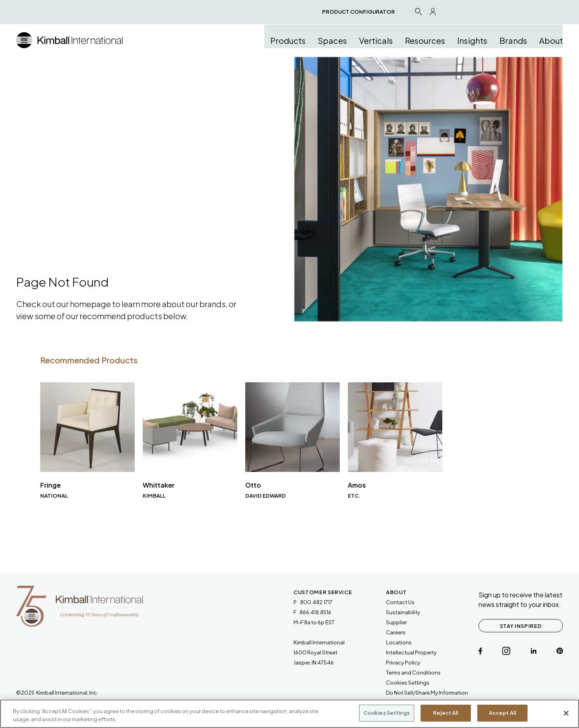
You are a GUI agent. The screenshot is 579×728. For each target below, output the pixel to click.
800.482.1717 (316, 602)
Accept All (502, 713)
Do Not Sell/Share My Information (427, 693)
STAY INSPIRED (521, 626)
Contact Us (400, 602)
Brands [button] (513, 40)
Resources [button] (425, 40)
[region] (289, 714)
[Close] (566, 713)
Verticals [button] (376, 40)
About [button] (551, 40)
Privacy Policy (403, 662)
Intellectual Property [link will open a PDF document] (411, 652)
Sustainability (403, 612)
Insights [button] (472, 40)
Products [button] (288, 40)
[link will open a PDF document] (413, 673)
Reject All (446, 713)
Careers (396, 632)
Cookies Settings (408, 683)
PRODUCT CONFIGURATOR (358, 12)
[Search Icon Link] (418, 11)
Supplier (396, 622)
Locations (399, 642)
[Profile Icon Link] (433, 12)
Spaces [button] (332, 40)
